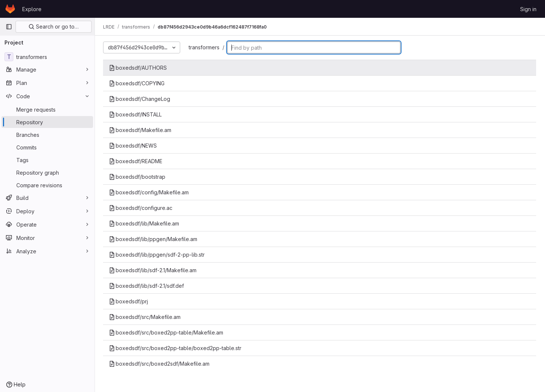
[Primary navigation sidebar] (9, 27)
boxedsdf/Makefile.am (141, 130)
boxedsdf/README (136, 161)
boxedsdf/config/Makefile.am (150, 192)
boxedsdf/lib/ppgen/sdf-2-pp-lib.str (158, 255)
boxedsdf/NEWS (134, 146)
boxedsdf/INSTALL (136, 114)
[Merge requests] (47, 109)
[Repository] (47, 122)
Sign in (528, 9)
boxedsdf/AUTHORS (139, 68)
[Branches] (47, 135)
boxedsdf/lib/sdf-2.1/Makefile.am (153, 270)
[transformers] (47, 57)
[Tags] (47, 160)
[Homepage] (10, 9)
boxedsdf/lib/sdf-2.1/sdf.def (147, 286)
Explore (32, 9)
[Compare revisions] (47, 185)
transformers (205, 47)
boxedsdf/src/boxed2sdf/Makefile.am (160, 364)
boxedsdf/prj (129, 301)
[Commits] (47, 147)
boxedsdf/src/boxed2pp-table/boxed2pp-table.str (176, 348)
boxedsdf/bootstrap (138, 177)
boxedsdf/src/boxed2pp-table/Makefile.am (167, 332)
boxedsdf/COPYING (138, 83)
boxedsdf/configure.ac (141, 208)
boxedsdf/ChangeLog (140, 99)
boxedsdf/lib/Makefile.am (145, 223)
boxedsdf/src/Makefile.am (146, 317)
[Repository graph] (47, 172)
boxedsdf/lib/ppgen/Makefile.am (154, 239)
